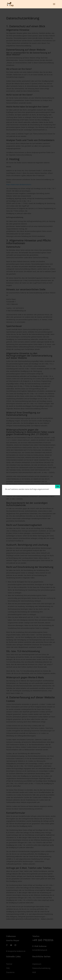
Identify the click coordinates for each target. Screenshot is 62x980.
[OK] (58, 487)
